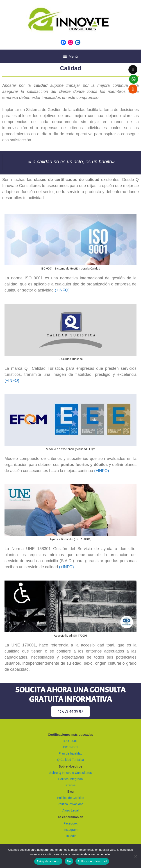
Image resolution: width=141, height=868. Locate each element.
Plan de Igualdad (70, 753)
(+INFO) (62, 290)
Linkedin (70, 836)
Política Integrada (71, 779)
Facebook (70, 823)
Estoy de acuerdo (48, 861)
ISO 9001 (70, 741)
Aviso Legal (70, 810)
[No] (135, 856)
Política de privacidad (92, 861)
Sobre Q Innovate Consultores (70, 773)
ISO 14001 (71, 747)
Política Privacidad (70, 804)
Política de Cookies (70, 798)
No (69, 861)
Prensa (70, 785)
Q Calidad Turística (70, 760)
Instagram (70, 830)
